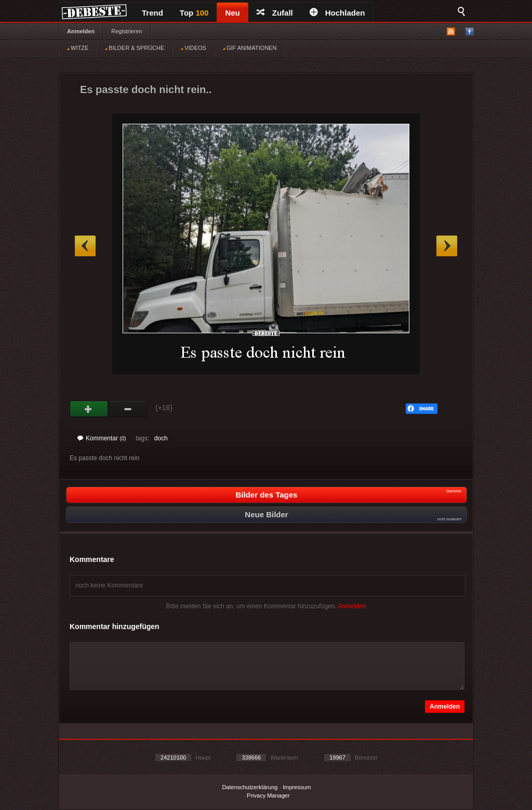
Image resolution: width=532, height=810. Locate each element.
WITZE (78, 48)
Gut (89, 409)
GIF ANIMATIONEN (250, 48)
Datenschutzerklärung (250, 787)
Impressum (297, 787)
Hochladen (337, 13)
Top (194, 13)
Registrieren (127, 31)
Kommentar (102, 438)
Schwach (128, 409)
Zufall (275, 13)
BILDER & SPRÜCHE (135, 48)
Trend (152, 13)
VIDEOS (194, 48)
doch (161, 438)
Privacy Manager (268, 795)
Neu (232, 13)
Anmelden (81, 31)
